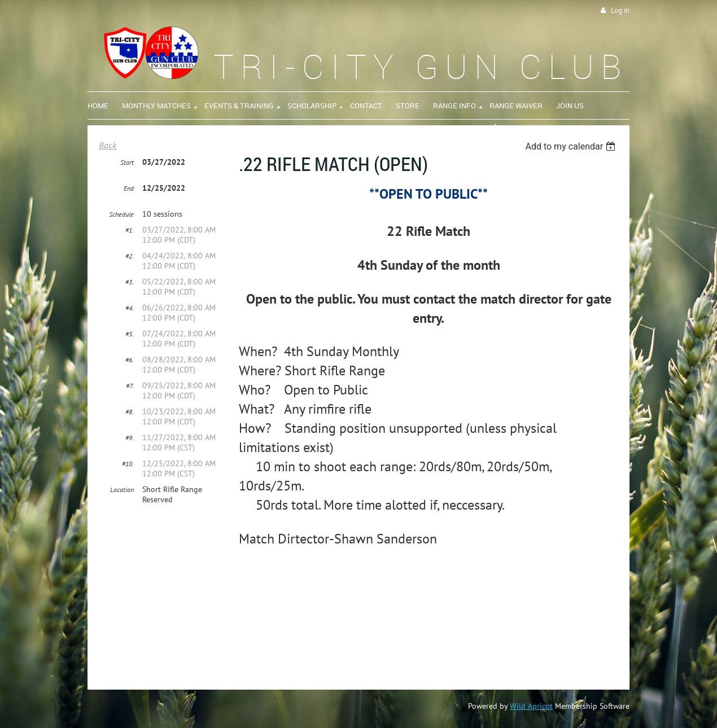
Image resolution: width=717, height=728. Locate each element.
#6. (130, 360)
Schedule (121, 214)
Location (122, 490)
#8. (130, 412)
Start (127, 162)
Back (108, 145)
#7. (130, 386)
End (129, 188)
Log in (620, 10)
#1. (130, 230)
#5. (130, 334)
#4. (130, 308)
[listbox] (572, 146)
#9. (130, 438)
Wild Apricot (531, 706)
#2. (130, 256)
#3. (130, 282)
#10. (128, 464)
